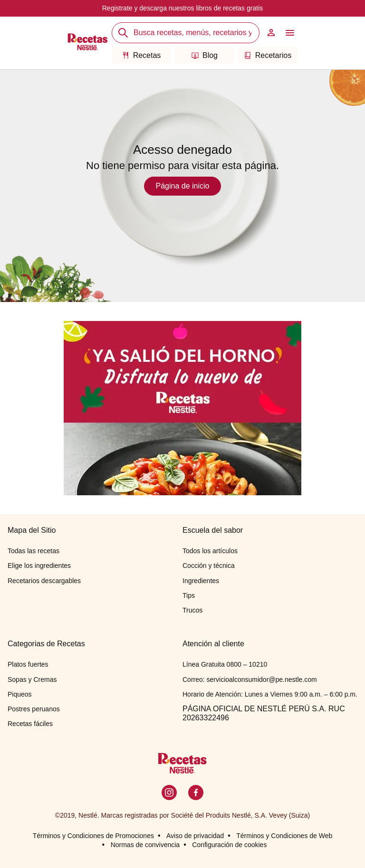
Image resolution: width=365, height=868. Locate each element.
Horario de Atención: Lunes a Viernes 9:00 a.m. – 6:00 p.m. (270, 694)
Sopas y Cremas (32, 679)
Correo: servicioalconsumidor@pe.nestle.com (250, 679)
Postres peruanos (34, 709)
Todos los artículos (210, 551)
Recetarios (268, 55)
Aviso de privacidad (195, 836)
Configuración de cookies (229, 845)
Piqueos (20, 694)
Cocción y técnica (209, 566)
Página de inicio (183, 186)
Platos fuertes (28, 664)
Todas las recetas (34, 551)
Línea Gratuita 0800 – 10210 (225, 664)
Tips (189, 595)
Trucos (192, 610)
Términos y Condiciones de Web (284, 836)
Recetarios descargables (44, 581)
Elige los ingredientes (39, 566)
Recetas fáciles (30, 724)
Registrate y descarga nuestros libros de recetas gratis (183, 8)
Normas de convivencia (145, 845)
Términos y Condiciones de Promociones (93, 836)
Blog (205, 55)
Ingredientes (201, 581)
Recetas (142, 55)
